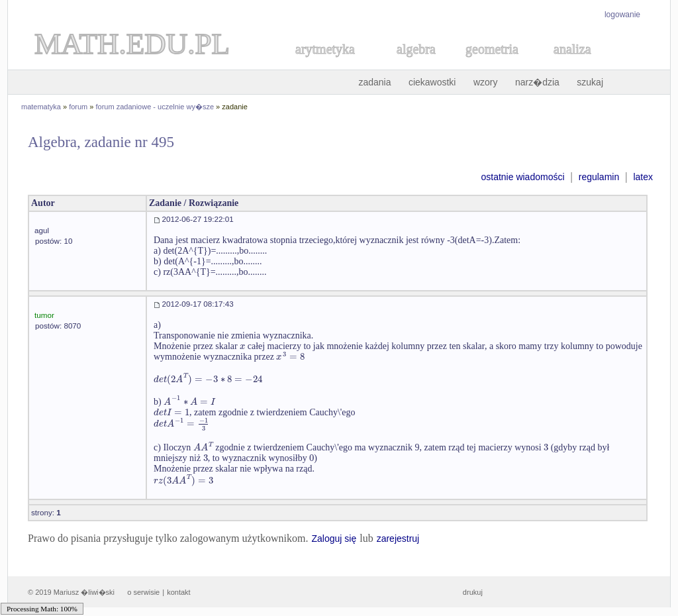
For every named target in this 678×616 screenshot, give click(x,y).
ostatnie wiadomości (522, 177)
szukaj (590, 82)
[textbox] (242, 346)
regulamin (599, 177)
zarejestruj (398, 539)
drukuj (473, 592)
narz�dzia (537, 82)
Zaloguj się (334, 539)
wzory (486, 82)
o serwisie (143, 592)
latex (643, 177)
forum (78, 107)
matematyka (41, 107)
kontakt (178, 592)
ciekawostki (432, 82)
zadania (374, 82)
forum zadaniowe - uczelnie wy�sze (155, 107)
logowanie (622, 15)
